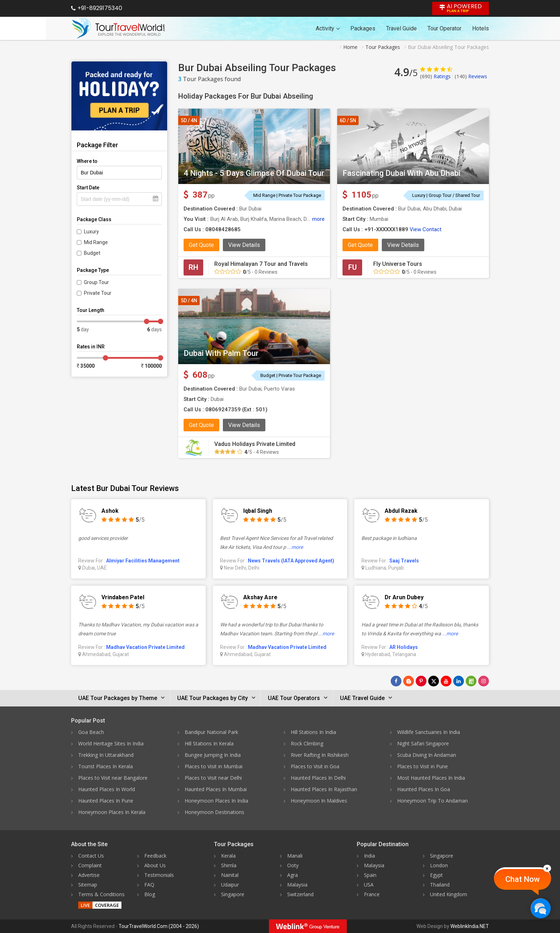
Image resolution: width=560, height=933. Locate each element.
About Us (155, 865)
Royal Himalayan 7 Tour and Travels (261, 264)
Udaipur (230, 885)
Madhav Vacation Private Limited (145, 647)
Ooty (293, 865)
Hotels (481, 28)
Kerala (228, 856)
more (318, 219)
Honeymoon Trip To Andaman (432, 801)
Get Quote (201, 245)
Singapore (233, 894)
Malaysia (297, 885)
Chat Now (522, 879)
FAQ (149, 885)
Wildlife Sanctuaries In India (429, 732)
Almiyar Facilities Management (143, 561)
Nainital (230, 875)
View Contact (426, 229)
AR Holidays (404, 647)
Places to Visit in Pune (422, 766)
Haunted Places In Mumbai (216, 789)
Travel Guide (401, 28)
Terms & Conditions (101, 894)
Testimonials (159, 875)
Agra (292, 875)
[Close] (547, 868)
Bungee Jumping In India (213, 755)
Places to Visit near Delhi (213, 778)
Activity (328, 28)
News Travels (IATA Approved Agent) (291, 561)
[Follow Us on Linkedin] (459, 681)
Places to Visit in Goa (315, 766)
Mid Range (96, 242)
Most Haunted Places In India (431, 778)
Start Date (88, 188)
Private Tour (98, 293)
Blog (150, 894)
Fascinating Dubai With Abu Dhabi (401, 173)
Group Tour (96, 282)
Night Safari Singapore (423, 743)
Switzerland (300, 894)
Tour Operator (444, 28)
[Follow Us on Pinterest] (421, 681)
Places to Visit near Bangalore (113, 778)
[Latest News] (409, 681)
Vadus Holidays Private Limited (255, 444)
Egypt (436, 875)
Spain (370, 875)
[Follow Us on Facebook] (396, 681)
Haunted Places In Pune (106, 801)
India (369, 856)
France (372, 894)
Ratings (435, 76)
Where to (87, 161)
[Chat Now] (541, 908)
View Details (244, 245)
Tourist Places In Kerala (106, 766)
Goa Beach (91, 732)
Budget (92, 253)
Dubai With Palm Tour (221, 353)
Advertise (89, 875)
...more (295, 547)
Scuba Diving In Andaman (427, 755)
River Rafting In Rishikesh (320, 755)
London (439, 865)
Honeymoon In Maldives (319, 801)
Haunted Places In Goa (424, 789)
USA (369, 885)
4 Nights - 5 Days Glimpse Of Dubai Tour (254, 173)
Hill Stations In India (313, 732)
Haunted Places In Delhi (318, 778)
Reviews (471, 76)
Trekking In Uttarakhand (106, 755)
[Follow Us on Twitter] (434, 681)
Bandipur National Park (211, 732)
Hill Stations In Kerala (209, 743)
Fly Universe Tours (398, 264)
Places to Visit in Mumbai (214, 766)
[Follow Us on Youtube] (446, 681)
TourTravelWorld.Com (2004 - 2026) (159, 926)
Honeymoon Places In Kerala (112, 812)
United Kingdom (449, 894)
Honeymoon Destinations (214, 812)
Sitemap (88, 885)
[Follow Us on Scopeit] (471, 681)
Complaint (90, 865)
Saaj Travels (404, 561)
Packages (363, 28)
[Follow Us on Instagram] (484, 681)
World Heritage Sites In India (111, 743)
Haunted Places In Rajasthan (324, 789)
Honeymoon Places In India (216, 801)
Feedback (155, 856)
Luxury (91, 232)
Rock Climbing (307, 743)
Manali (295, 856)
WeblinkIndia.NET (470, 926)
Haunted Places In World (107, 789)
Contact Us (91, 856)
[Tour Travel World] (118, 29)
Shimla (229, 865)
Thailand (440, 885)
